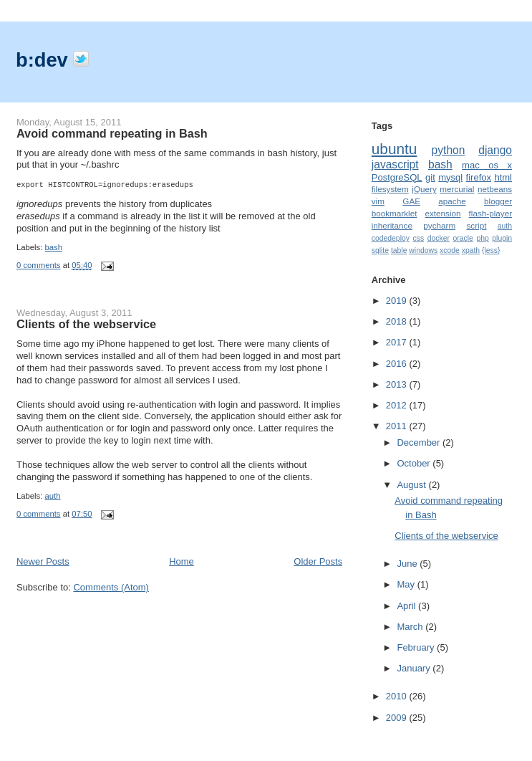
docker (439, 238)
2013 (398, 384)
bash (54, 247)
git (430, 177)
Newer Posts (43, 561)
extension (443, 213)
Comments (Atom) (111, 587)
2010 (398, 696)
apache (452, 201)
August (412, 485)
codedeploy (391, 238)
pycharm (439, 225)
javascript (395, 164)
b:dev (44, 60)
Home (182, 561)
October (415, 463)
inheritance (392, 225)
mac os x (487, 165)
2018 (398, 321)
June (408, 564)
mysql (450, 177)
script (477, 225)
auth (53, 496)
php (482, 238)
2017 (398, 342)
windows (423, 250)
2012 (398, 405)
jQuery (424, 189)
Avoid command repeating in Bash (112, 133)
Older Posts (318, 561)
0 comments (39, 265)
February (417, 647)
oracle (463, 238)
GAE (411, 201)
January (415, 668)
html (503, 177)
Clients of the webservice (86, 324)
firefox (479, 177)
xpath (471, 250)
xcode (450, 250)
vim (378, 201)
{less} (491, 250)
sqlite (380, 250)
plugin (502, 238)
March (411, 627)
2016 (398, 364)
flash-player (490, 213)
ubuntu (395, 149)
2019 (398, 301)
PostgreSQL (397, 177)
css (419, 238)
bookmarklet (395, 213)
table (399, 250)
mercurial (457, 189)
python (449, 150)
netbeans (495, 189)
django (495, 150)
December (420, 442)
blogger (498, 201)
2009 (398, 718)
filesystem (390, 189)
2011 (398, 426)
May (407, 584)
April (407, 606)
